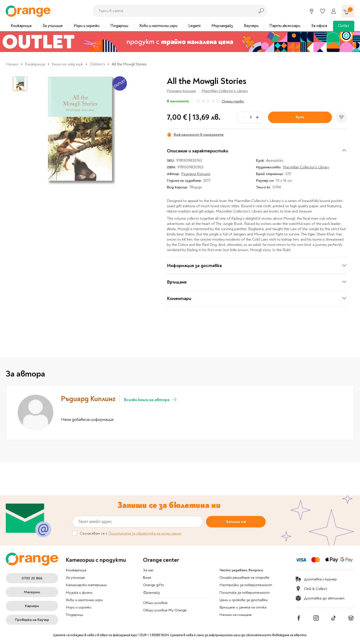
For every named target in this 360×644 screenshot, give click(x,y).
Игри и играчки (87, 26)
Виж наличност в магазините (195, 134)
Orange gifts (154, 585)
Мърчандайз (222, 26)
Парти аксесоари (285, 26)
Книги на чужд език (67, 64)
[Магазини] (312, 11)
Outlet (344, 26)
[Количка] (348, 11)
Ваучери (251, 26)
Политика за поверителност (244, 592)
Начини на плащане (236, 615)
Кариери (32, 606)
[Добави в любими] (341, 117)
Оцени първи (233, 101)
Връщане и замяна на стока (243, 607)
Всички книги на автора (151, 400)
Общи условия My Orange (165, 610)
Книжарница (21, 26)
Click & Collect (311, 589)
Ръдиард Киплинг (181, 91)
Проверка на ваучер (32, 620)
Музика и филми (79, 592)
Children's (97, 64)
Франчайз (151, 592)
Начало (12, 64)
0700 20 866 (32, 578)
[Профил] (334, 11)
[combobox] (173, 11)
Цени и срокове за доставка (243, 600)
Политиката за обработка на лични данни (145, 533)
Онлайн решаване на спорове (244, 577)
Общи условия (155, 603)
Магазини (32, 592)
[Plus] (257, 117)
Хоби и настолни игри (158, 26)
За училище (53, 26)
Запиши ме (236, 522)
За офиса (319, 26)
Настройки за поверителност (246, 585)
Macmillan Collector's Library (225, 91)
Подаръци (119, 26)
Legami (194, 26)
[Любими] (323, 11)
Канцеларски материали (86, 585)
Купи (300, 117)
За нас (148, 570)
